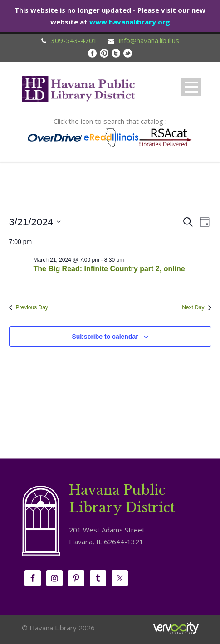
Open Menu (191, 87)
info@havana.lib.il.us (149, 40)
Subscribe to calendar (105, 337)
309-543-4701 (74, 40)
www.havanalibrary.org (130, 22)
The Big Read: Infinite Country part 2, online (109, 269)
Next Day (196, 307)
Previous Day (29, 307)
